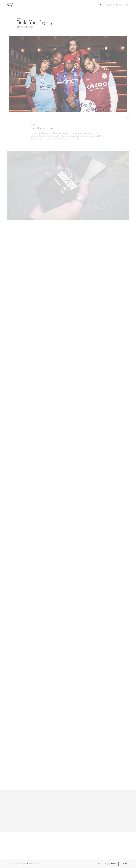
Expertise (110, 5)
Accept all (125, 864)
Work (101, 5)
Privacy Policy (34, 864)
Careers (119, 5)
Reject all (114, 864)
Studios (127, 5)
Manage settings (103, 864)
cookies (20, 864)
